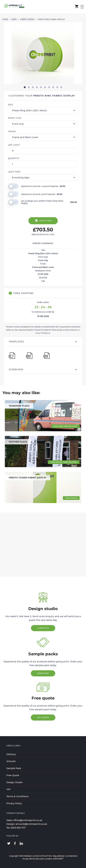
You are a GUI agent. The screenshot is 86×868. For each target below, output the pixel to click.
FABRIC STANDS (27, 19)
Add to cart (43, 221)
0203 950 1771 (18, 828)
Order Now (43, 673)
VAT (9, 789)
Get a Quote (43, 717)
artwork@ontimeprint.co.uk (31, 824)
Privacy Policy (14, 803)
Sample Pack (14, 768)
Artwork (11, 761)
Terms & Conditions (17, 796)
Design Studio (14, 782)
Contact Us (43, 628)
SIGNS (14, 19)
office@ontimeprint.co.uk (28, 820)
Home (5, 19)
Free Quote (13, 775)
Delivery (11, 754)
